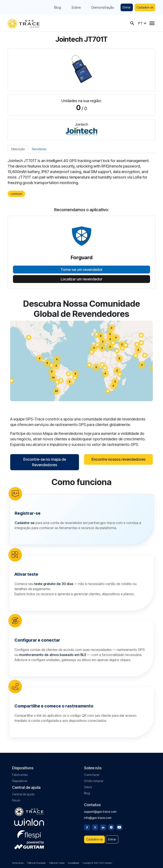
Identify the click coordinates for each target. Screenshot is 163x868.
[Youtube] (119, 827)
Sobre (76, 7)
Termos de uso (18, 863)
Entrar (127, 7)
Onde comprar (94, 781)
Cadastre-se (145, 7)
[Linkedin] (103, 827)
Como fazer (92, 775)
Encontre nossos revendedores (118, 459)
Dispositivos (20, 781)
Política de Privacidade (36, 863)
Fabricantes (20, 775)
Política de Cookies (57, 863)
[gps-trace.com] (24, 23)
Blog (58, 7)
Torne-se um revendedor (81, 270)
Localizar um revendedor (81, 279)
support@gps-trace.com (100, 812)
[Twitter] (95, 827)
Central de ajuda (23, 794)
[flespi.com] (29, 834)
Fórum (16, 800)
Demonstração (103, 7)
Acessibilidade (74, 863)
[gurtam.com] (29, 822)
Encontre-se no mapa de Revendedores (45, 462)
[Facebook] (87, 827)
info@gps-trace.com (98, 818)
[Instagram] (111, 827)
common (16, 194)
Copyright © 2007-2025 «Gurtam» (97, 863)
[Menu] (152, 23)
